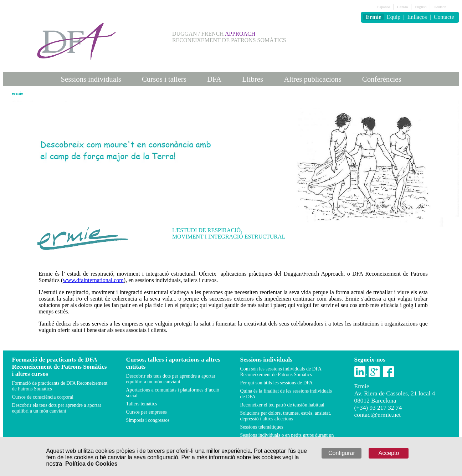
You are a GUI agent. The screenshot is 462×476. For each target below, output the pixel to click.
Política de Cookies (91, 464)
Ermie (373, 17)
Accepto (389, 453)
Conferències (382, 79)
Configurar (342, 453)
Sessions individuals (91, 79)
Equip (394, 17)
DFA (214, 79)
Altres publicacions (312, 79)
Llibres (253, 79)
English (421, 7)
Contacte (444, 17)
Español (383, 7)
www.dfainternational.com (93, 280)
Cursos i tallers (164, 79)
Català (402, 7)
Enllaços (417, 17)
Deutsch (440, 7)
